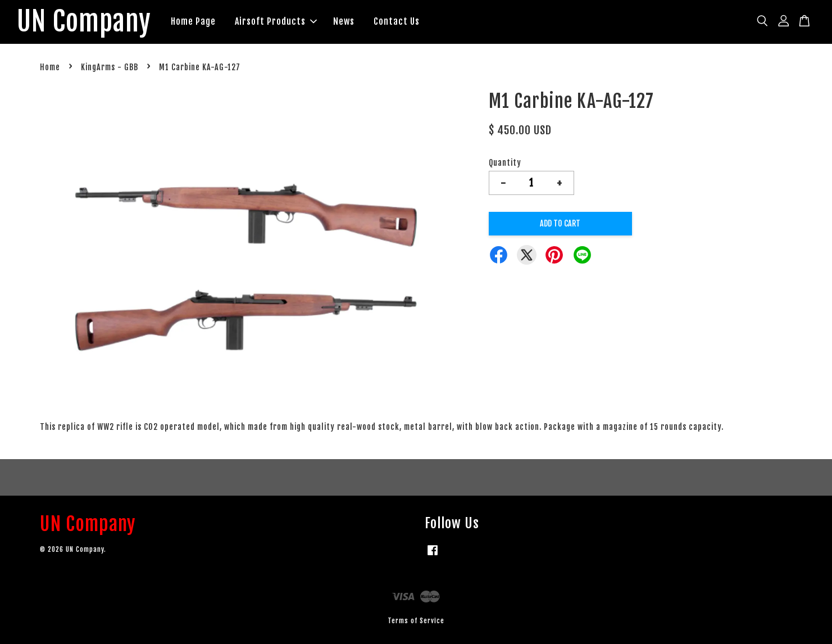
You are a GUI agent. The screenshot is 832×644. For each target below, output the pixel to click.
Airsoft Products (276, 21)
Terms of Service (416, 621)
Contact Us (397, 21)
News (344, 21)
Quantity (505, 163)
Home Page (193, 21)
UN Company (84, 22)
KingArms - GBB (110, 67)
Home (50, 67)
